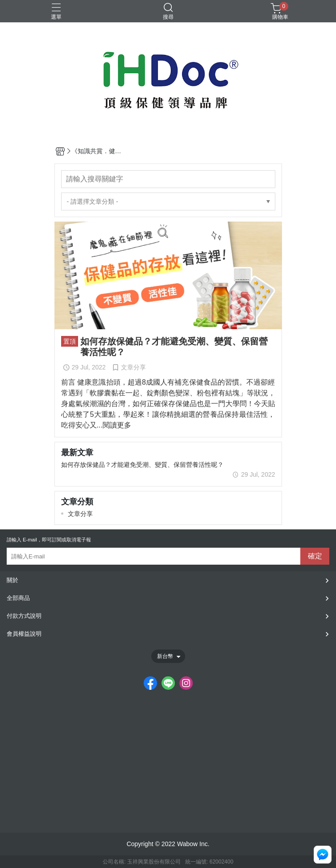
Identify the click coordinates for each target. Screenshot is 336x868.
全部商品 (18, 598)
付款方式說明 (24, 616)
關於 (12, 580)
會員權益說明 (24, 634)
